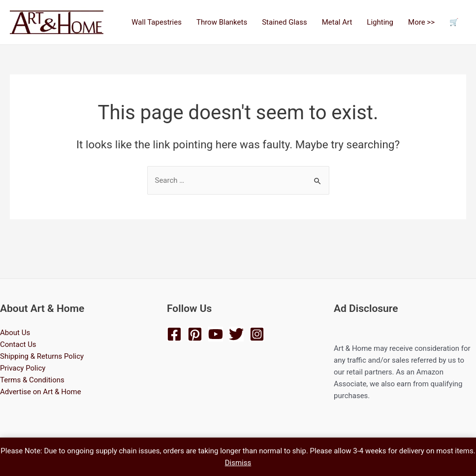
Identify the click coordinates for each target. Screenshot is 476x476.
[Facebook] (174, 334)
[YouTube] (216, 334)
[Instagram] (257, 334)
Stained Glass (285, 22)
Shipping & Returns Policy (42, 356)
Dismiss (238, 463)
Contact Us (18, 344)
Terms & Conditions (32, 380)
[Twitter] (236, 334)
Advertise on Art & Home (41, 392)
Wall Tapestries (157, 22)
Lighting (380, 22)
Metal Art (337, 22)
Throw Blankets (222, 22)
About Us (15, 333)
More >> (421, 22)
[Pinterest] (195, 334)
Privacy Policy (23, 368)
